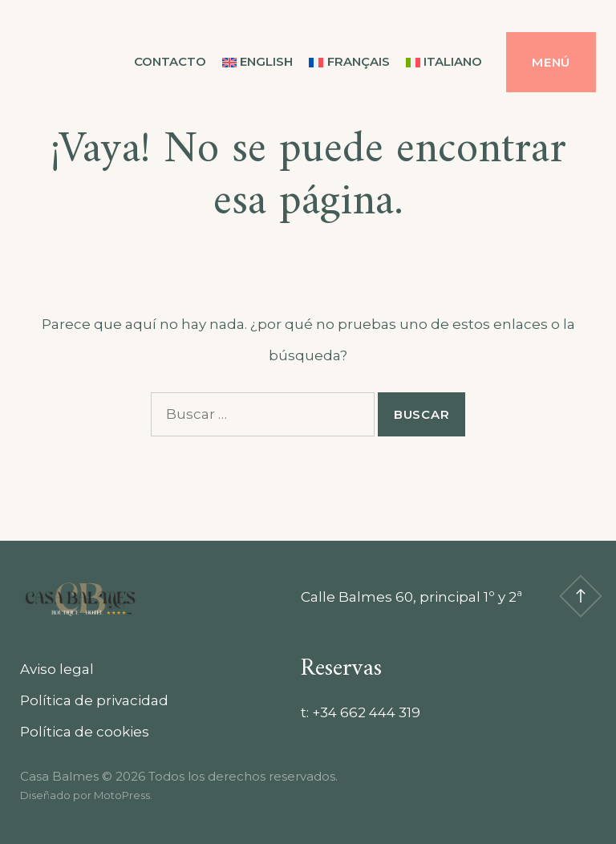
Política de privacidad (94, 700)
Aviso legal (57, 669)
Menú (551, 62)
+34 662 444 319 (366, 712)
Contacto (170, 61)
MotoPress (122, 795)
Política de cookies (85, 732)
